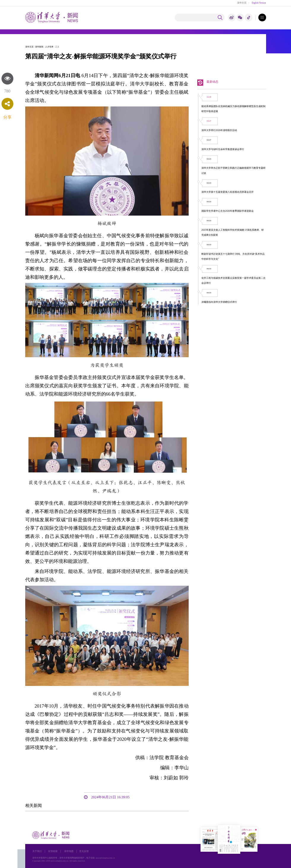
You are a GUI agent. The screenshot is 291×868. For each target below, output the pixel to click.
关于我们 (37, 851)
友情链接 (53, 851)
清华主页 (242, 3)
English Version (259, 3)
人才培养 (49, 47)
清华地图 (69, 851)
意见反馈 (84, 851)
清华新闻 (39, 47)
